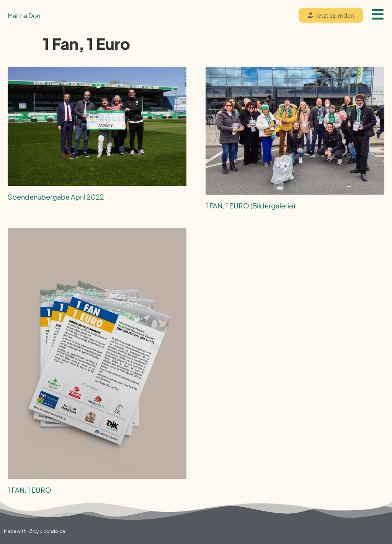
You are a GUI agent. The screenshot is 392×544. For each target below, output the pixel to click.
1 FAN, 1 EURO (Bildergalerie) (250, 206)
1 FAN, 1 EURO (29, 490)
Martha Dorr (24, 16)
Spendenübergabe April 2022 (56, 197)
